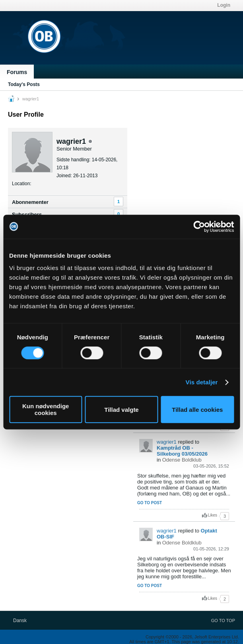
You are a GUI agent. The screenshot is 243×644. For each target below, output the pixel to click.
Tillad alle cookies (197, 410)
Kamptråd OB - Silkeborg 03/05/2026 (182, 451)
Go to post (150, 503)
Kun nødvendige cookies (46, 409)
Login (224, 5)
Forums (17, 72)
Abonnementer (30, 202)
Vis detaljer (202, 382)
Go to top (223, 621)
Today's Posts (24, 84)
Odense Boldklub (182, 460)
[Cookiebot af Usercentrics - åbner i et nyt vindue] (199, 227)
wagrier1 (167, 442)
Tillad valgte (121, 410)
